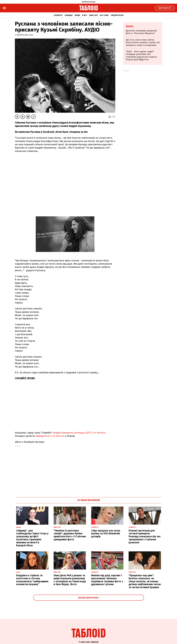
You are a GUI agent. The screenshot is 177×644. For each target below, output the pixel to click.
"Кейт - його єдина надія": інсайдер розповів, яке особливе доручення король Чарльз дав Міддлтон (141, 55)
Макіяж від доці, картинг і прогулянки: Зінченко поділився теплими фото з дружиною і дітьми (107, 580)
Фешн (77, 15)
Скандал (69, 15)
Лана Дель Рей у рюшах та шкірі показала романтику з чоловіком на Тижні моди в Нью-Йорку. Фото (70, 580)
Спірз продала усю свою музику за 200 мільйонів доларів (106, 534)
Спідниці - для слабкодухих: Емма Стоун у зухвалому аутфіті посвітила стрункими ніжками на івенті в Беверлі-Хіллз (32, 538)
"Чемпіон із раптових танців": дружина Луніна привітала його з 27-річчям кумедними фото (70, 535)
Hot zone (104, 15)
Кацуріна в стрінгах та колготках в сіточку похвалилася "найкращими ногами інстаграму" (32, 580)
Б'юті (85, 15)
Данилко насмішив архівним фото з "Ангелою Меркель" (141, 32)
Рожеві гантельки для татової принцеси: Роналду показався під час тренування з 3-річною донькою (145, 537)
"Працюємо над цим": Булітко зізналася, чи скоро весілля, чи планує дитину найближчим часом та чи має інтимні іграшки (145, 581)
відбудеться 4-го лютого (50, 436)
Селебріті (58, 15)
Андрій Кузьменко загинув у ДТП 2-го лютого (79, 433)
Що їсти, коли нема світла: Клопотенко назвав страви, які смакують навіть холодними (143, 42)
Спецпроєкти (117, 15)
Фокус (130, 26)
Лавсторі (93, 15)
